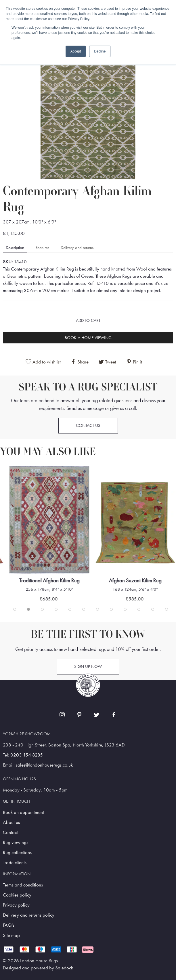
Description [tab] (15, 248)
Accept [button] (76, 51)
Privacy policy (16, 905)
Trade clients (15, 863)
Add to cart (88, 320)
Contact (10, 832)
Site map (11, 935)
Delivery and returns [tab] (77, 248)
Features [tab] (42, 248)
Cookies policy (17, 895)
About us (11, 822)
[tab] (15, 609)
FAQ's (9, 925)
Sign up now (88, 666)
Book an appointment (23, 812)
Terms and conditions (23, 885)
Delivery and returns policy (29, 915)
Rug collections (17, 852)
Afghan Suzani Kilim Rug (135, 581)
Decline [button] (100, 51)
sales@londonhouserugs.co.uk (44, 765)
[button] (88, 116)
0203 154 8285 (27, 755)
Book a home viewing (88, 338)
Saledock (64, 968)
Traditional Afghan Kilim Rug (49, 581)
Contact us (88, 425)
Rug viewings (16, 842)
